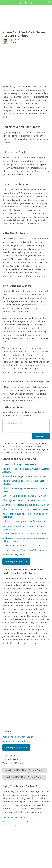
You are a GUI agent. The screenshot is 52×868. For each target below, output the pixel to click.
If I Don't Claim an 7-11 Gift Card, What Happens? (25, 550)
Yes (31, 844)
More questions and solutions (17, 741)
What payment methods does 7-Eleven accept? (24, 500)
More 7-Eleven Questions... (15, 554)
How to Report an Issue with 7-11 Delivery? (22, 545)
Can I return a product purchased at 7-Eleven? (24, 496)
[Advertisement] (26, 64)
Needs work (40, 844)
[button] (49, 2)
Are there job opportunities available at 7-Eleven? (26, 505)
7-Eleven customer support (15, 295)
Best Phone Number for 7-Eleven (18, 737)
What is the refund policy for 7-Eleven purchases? (26, 509)
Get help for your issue (16, 562)
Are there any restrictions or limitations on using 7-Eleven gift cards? (25, 539)
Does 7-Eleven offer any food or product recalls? (25, 533)
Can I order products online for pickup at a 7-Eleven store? (24, 527)
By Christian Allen (18, 39)
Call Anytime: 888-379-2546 (15, 818)
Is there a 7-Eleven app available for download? (24, 521)
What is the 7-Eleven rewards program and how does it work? (25, 515)
